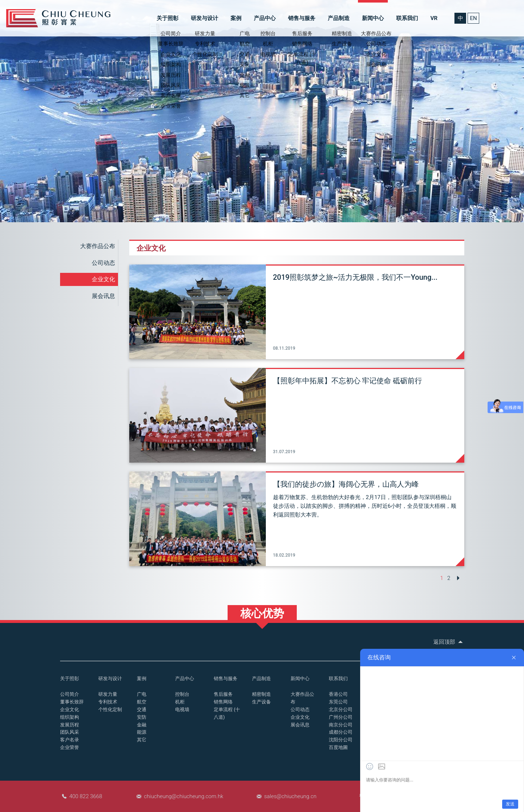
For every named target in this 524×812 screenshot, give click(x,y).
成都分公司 (341, 732)
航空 (142, 702)
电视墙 (182, 709)
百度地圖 (338, 747)
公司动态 (103, 263)
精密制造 (261, 694)
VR (434, 18)
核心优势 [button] (262, 613)
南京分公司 (341, 725)
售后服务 (223, 694)
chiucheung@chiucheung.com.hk (184, 796)
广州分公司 (341, 717)
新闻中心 (373, 18)
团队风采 (70, 732)
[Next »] (458, 578)
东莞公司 (338, 702)
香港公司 (338, 694)
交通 (142, 709)
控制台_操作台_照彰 (58, 18)
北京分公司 (341, 709)
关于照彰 (168, 18)
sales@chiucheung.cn (290, 796)
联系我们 (407, 18)
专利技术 (108, 702)
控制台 (182, 694)
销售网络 (223, 702)
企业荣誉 (70, 747)
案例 (236, 18)
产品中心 (265, 18)
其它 (142, 740)
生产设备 (261, 702)
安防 (142, 717)
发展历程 (70, 725)
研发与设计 (204, 18)
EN (473, 18)
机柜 (180, 702)
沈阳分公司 (341, 740)
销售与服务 (302, 18)
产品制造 (339, 18)
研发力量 (108, 694)
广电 (142, 694)
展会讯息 (103, 296)
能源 (142, 732)
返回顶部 (449, 642)
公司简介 (70, 694)
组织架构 (70, 717)
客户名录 (70, 740)
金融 (142, 725)
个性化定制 (110, 709)
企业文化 (103, 279)
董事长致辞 (72, 702)
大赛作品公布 (98, 246)
